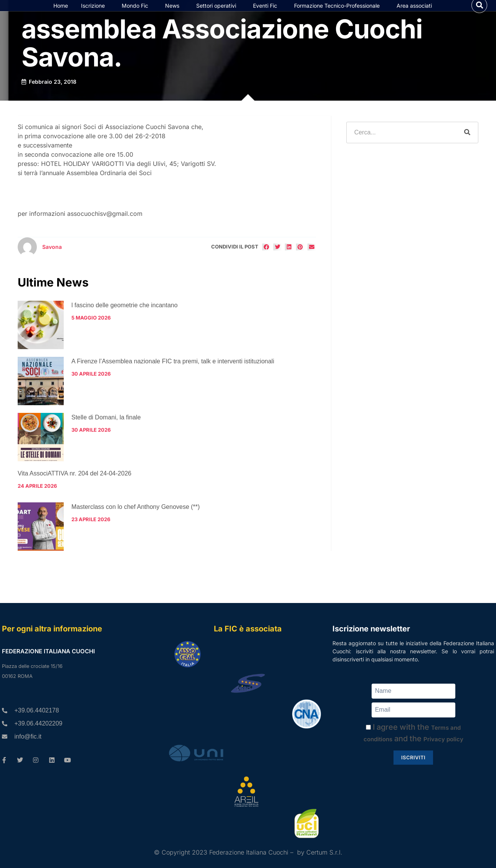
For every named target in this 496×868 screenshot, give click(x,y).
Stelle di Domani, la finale (106, 433)
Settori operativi (218, 13)
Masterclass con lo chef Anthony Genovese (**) (136, 522)
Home (61, 13)
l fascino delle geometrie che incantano (125, 321)
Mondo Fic (137, 13)
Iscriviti (413, 757)
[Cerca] (467, 148)
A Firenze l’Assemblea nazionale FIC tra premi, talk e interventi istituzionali (173, 377)
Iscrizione (95, 13)
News (174, 13)
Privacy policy (443, 739)
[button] (479, 13)
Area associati (416, 13)
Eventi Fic (267, 13)
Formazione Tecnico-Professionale (339, 13)
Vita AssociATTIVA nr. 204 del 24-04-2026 (74, 489)
